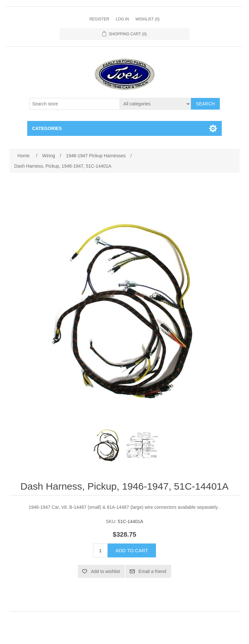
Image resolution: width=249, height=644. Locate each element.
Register (99, 19)
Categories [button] (47, 128)
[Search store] (75, 104)
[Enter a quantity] (100, 550)
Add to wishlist (105, 571)
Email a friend (152, 571)
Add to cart (132, 550)
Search (205, 104)
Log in (122, 19)
